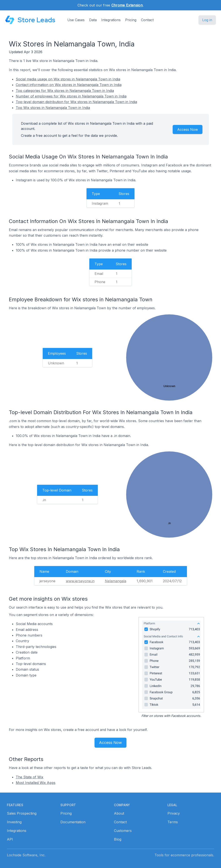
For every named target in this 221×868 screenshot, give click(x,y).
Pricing (131, 20)
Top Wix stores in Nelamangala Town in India (53, 108)
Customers (123, 831)
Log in (207, 20)
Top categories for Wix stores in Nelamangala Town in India (65, 91)
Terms (173, 822)
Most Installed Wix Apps (36, 783)
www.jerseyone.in (80, 581)
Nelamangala (116, 581)
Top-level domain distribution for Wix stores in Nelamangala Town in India (76, 102)
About (119, 813)
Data (93, 20)
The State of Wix (30, 777)
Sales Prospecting (22, 813)
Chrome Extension (127, 5)
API (10, 839)
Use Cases (76, 20)
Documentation (73, 822)
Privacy (174, 813)
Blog (118, 839)
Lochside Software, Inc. (26, 855)
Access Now (188, 129)
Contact (147, 20)
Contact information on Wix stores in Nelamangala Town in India (69, 85)
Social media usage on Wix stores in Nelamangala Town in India (68, 79)
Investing (14, 822)
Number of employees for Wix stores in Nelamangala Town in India (71, 96)
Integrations (111, 20)
